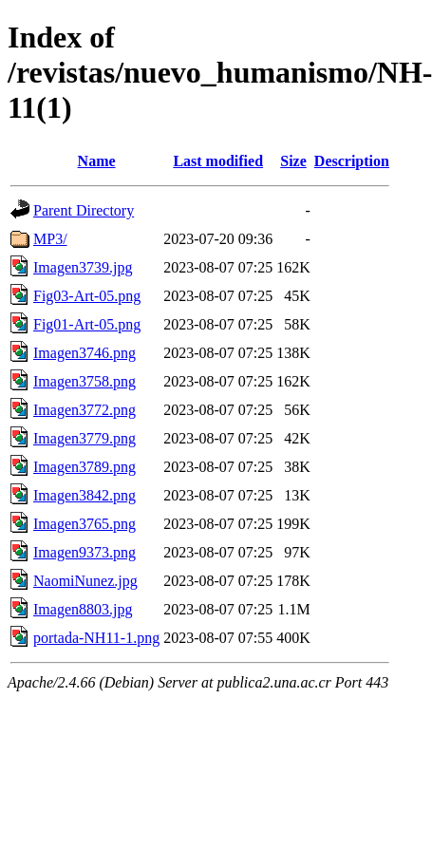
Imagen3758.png (85, 381)
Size (293, 161)
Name (97, 161)
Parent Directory (84, 210)
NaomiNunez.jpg (85, 581)
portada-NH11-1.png (96, 638)
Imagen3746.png (85, 353)
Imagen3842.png (85, 495)
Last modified (218, 161)
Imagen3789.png (85, 467)
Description (352, 161)
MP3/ (50, 239)
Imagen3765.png (85, 524)
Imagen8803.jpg (83, 609)
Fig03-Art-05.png (87, 296)
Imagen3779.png (85, 438)
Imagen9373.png (85, 552)
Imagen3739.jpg (83, 267)
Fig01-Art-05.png (87, 324)
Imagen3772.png (85, 410)
